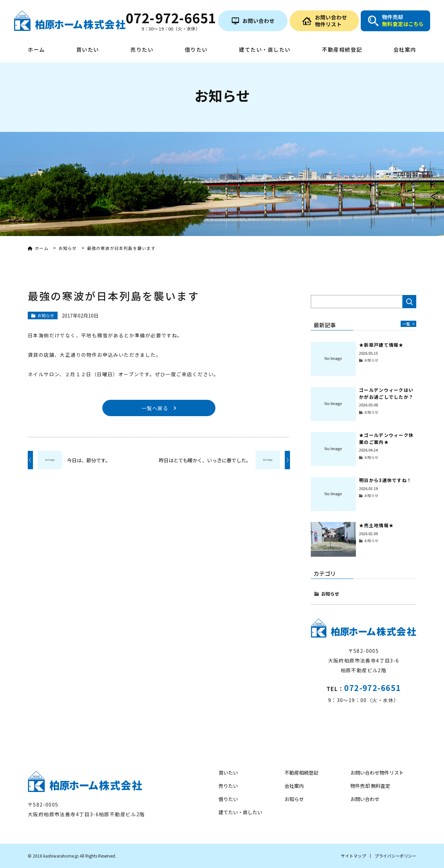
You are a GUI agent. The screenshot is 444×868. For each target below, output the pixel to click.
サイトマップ (353, 856)
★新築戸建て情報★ (381, 345)
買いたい (88, 50)
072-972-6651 (372, 688)
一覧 (408, 324)
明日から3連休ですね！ (385, 480)
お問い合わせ (365, 799)
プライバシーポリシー (395, 856)
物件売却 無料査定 (370, 786)
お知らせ (330, 594)
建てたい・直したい (265, 50)
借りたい (196, 50)
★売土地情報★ (376, 525)
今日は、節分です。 (89, 461)
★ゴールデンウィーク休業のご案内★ (386, 439)
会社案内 (405, 50)
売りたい (142, 50)
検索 (409, 302)
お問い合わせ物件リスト (377, 773)
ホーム (36, 50)
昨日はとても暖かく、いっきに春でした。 (205, 461)
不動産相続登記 (342, 50)
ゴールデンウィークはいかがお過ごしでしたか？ (386, 393)
